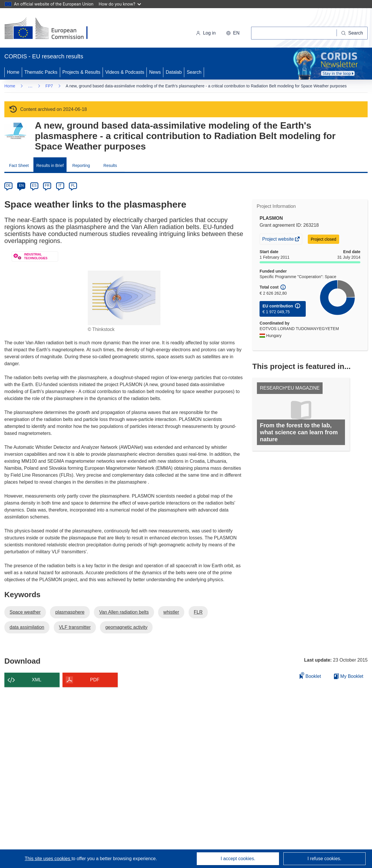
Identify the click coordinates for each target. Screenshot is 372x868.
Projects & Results (82, 72)
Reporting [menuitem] (81, 165)
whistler (171, 612)
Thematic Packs (41, 72)
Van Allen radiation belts (124, 612)
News (155, 72)
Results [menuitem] (110, 165)
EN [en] (21, 186)
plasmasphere (70, 612)
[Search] (352, 33)
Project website (278, 240)
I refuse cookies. (324, 859)
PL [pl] (73, 186)
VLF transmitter (75, 627)
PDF (95, 680)
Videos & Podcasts (125, 72)
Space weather (25, 612)
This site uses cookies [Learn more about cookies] (48, 859)
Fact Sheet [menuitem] (19, 165)
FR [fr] (47, 186)
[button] (233, 33)
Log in (206, 33)
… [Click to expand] (30, 86)
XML (37, 680)
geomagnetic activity (126, 627)
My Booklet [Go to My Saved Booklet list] (349, 676)
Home (13, 72)
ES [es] (34, 186)
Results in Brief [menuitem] (50, 165)
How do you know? (120, 4)
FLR (198, 612)
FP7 (49, 86)
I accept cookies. (238, 859)
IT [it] (60, 186)
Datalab (174, 72)
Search (194, 72)
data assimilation (27, 627)
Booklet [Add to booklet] (310, 675)
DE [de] (9, 186)
